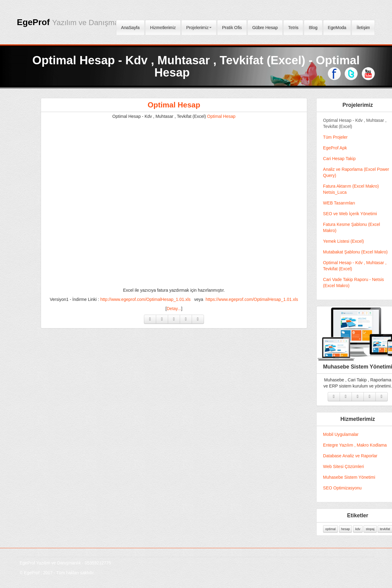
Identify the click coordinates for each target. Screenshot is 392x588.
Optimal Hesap (179, 105)
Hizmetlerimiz (163, 26)
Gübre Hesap (265, 26)
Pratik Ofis (232, 26)
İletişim (363, 26)
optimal (335, 529)
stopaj (375, 529)
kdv (363, 529)
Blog (313, 26)
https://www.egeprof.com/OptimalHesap (257, 299)
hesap (351, 529)
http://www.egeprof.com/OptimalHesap (151, 299)
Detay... (179, 309)
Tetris (293, 26)
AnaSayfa (130, 26)
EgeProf (74, 22)
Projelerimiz (199, 26)
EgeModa (337, 26)
